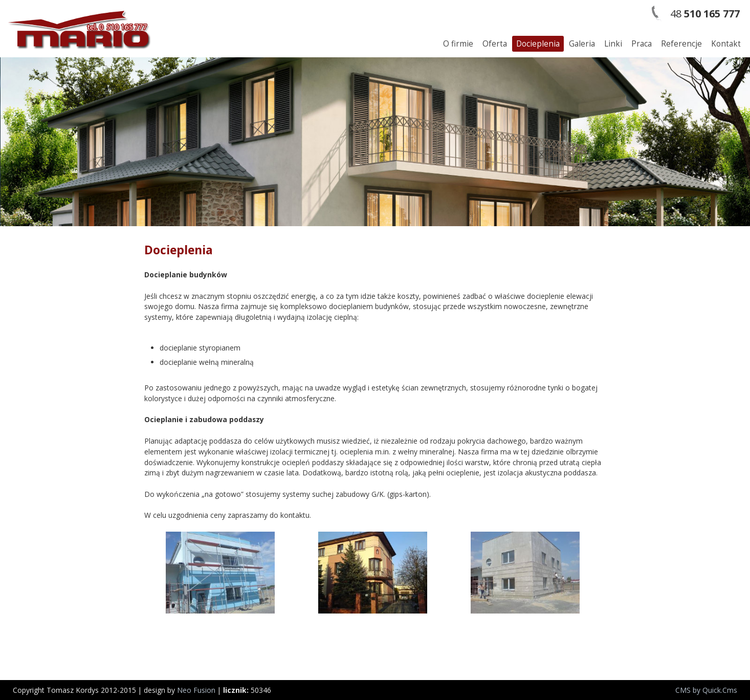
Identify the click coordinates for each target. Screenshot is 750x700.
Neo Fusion (196, 690)
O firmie (458, 44)
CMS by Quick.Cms (706, 690)
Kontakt (726, 44)
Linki (613, 44)
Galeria (582, 44)
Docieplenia (538, 44)
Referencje (681, 44)
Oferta (495, 44)
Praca (642, 44)
